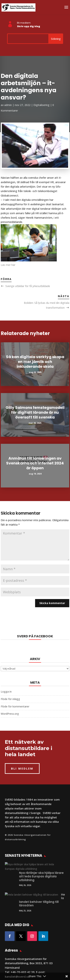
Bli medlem (24, 23)
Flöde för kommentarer (15, 706)
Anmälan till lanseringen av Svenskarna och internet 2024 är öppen (35, 463)
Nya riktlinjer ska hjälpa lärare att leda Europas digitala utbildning (41, 868)
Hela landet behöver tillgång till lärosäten (40, 888)
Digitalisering (41, 105)
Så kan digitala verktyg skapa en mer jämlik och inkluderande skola (35, 362)
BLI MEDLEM (22, 768)
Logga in (6, 692)
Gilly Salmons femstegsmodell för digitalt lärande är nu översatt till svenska (35, 412)
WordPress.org (10, 714)
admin (8, 105)
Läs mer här (8, 265)
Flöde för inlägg (10, 699)
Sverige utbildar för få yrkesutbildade (28, 286)
